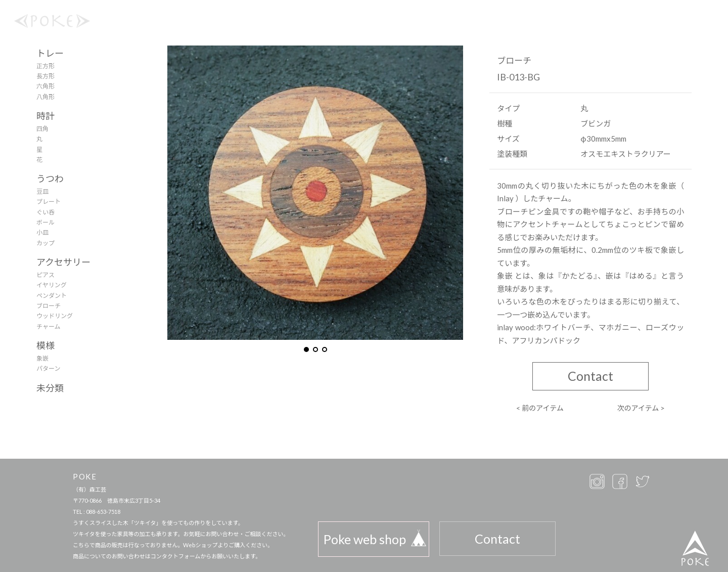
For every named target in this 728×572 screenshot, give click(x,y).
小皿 (42, 232)
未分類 (50, 388)
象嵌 (42, 358)
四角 (42, 129)
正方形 (45, 66)
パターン (48, 368)
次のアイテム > (641, 408)
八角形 (45, 97)
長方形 (45, 76)
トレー (50, 53)
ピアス (45, 275)
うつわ (50, 179)
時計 (45, 116)
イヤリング (52, 285)
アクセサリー (63, 262)
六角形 (45, 86)
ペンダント (52, 296)
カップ (45, 243)
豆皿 (42, 191)
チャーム (49, 326)
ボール (45, 222)
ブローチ (49, 306)
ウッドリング (55, 316)
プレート (49, 202)
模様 (45, 345)
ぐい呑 (45, 212)
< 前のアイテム (540, 408)
